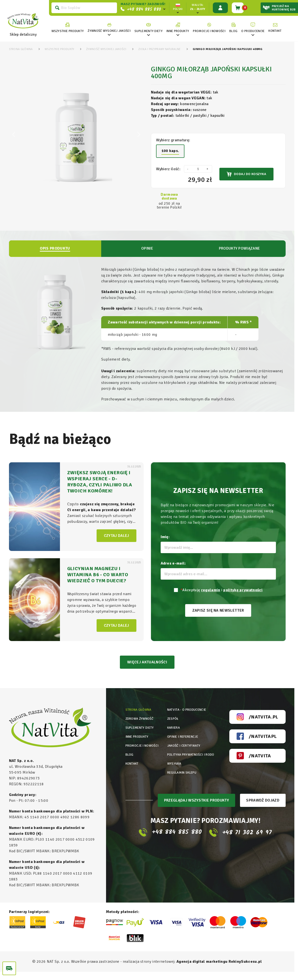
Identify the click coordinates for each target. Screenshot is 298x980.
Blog (130, 777)
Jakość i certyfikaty (184, 765)
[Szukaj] (83, 8)
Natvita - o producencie (187, 718)
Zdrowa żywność (141, 730)
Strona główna (139, 718)
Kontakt (133, 789)
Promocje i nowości (135, 768)
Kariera (173, 742)
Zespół (172, 730)
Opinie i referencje (183, 754)
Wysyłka (173, 789)
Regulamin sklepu (183, 801)
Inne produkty (139, 754)
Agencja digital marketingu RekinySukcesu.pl (219, 970)
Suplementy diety (141, 742)
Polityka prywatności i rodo (187, 779)
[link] (108, 28)
